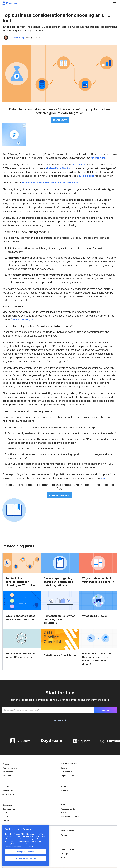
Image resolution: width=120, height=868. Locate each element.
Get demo (58, 720)
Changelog (66, 854)
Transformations (10, 768)
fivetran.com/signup (23, 319)
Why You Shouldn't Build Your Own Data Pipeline (50, 183)
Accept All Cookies (25, 852)
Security (65, 768)
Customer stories (10, 809)
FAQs (63, 857)
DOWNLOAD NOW (60, 495)
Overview (65, 786)
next (104, 478)
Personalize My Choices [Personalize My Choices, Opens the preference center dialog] (25, 858)
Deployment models (70, 776)
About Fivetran (67, 831)
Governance (8, 772)
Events (5, 816)
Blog (63, 805)
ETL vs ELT (79, 165)
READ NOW (60, 120)
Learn (5, 813)
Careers (65, 835)
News (63, 813)
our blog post (86, 176)
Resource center (68, 809)
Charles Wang (17, 38)
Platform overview (69, 764)
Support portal (67, 849)
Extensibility (66, 772)
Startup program (10, 794)
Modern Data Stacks (58, 168)
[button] (115, 3)
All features (8, 790)
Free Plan (65, 790)
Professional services (70, 816)
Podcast (6, 820)
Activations (7, 776)
